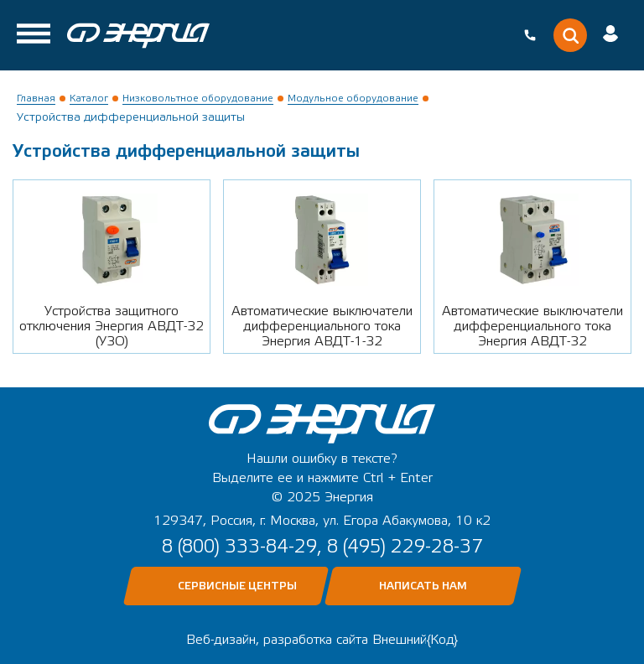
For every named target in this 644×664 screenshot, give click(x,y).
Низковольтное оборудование (198, 98)
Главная (36, 98)
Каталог (89, 98)
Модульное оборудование (353, 98)
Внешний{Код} (415, 640)
